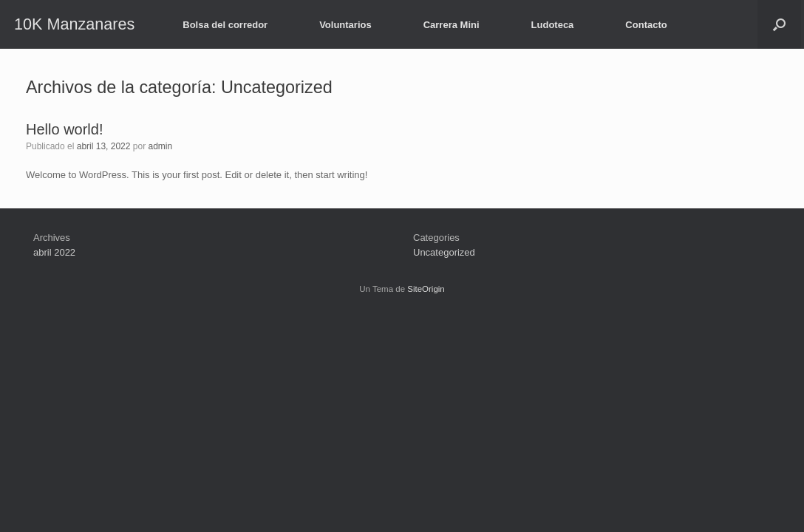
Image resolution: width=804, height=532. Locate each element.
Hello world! (64, 129)
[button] (779, 24)
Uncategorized (444, 252)
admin (161, 146)
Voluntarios (345, 25)
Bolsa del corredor (225, 25)
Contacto (646, 25)
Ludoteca (553, 25)
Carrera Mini (452, 25)
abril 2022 (54, 252)
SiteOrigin (426, 289)
